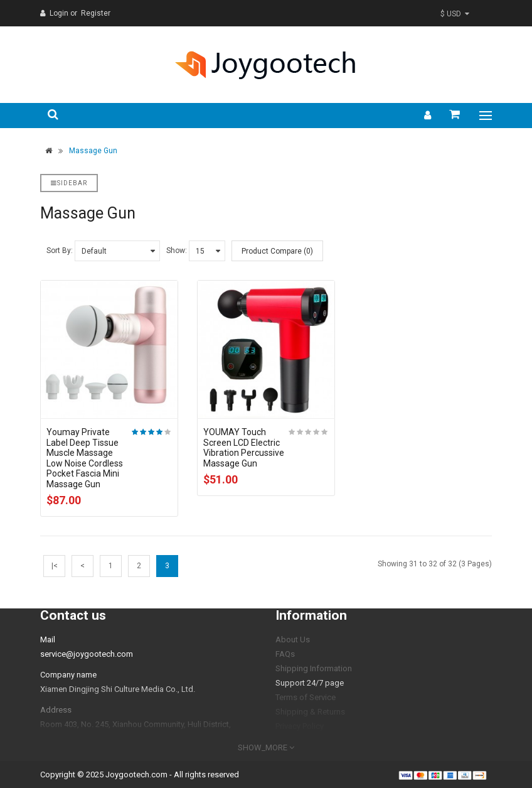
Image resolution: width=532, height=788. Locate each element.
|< (55, 566)
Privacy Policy (300, 726)
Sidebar (69, 183)
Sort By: (60, 251)
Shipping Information (314, 668)
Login (60, 13)
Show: (177, 251)
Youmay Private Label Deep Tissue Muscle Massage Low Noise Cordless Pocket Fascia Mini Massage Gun (85, 458)
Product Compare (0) (277, 251)
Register (96, 13)
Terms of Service (306, 697)
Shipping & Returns (310, 712)
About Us (293, 640)
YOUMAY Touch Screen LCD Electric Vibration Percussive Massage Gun (244, 448)
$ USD (455, 14)
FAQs (285, 654)
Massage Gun (93, 151)
